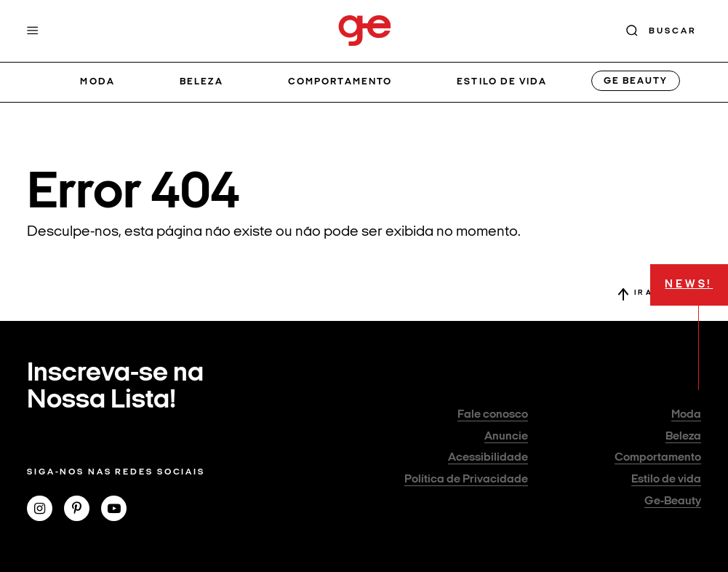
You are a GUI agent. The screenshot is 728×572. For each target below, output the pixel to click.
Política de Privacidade (466, 480)
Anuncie (506, 437)
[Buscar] (661, 31)
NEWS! (689, 285)
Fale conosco (493, 415)
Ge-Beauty (673, 501)
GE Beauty (636, 81)
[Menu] (33, 31)
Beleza (201, 82)
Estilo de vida (502, 82)
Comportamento (340, 82)
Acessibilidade (488, 458)
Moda (97, 82)
